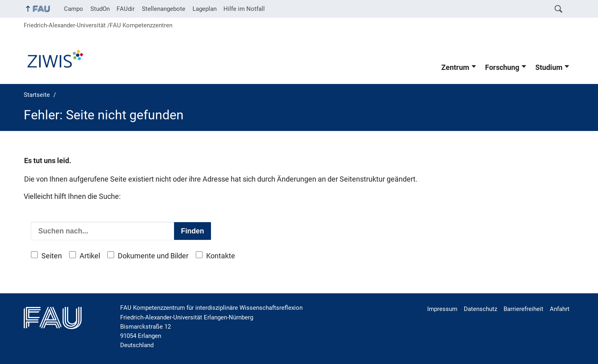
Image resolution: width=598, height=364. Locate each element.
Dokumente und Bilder (153, 256)
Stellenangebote (164, 9)
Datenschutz (480, 309)
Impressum (442, 309)
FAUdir (126, 9)
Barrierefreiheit (523, 309)
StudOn (100, 9)
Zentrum (455, 67)
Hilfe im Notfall (244, 9)
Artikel (90, 256)
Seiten (52, 256)
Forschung (502, 67)
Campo (74, 9)
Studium (549, 67)
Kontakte (221, 256)
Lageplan (205, 9)
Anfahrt (560, 309)
